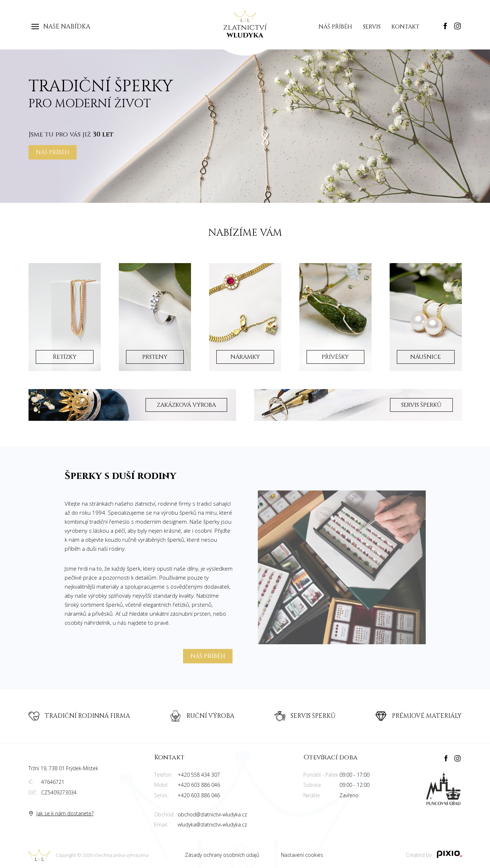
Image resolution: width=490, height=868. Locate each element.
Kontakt (405, 27)
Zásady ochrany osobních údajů (222, 855)
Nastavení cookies (302, 855)
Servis (372, 27)
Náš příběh (335, 27)
